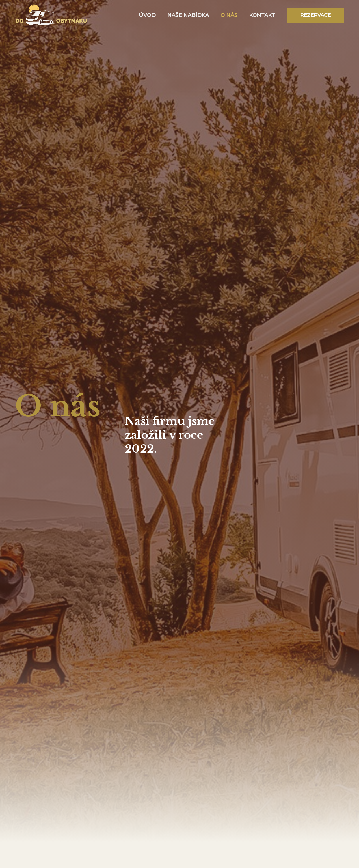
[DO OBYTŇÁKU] (51, 15)
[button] (315, 15)
